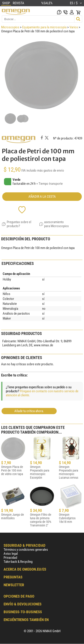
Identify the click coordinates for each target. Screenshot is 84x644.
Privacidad (10, 558)
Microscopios (10, 27)
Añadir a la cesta (42, 197)
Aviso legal (11, 554)
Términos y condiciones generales (26, 550)
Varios (74, 27)
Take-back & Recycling (18, 562)
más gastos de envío (51, 170)
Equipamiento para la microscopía (44, 27)
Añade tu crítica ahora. (29, 411)
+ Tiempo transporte (50, 184)
